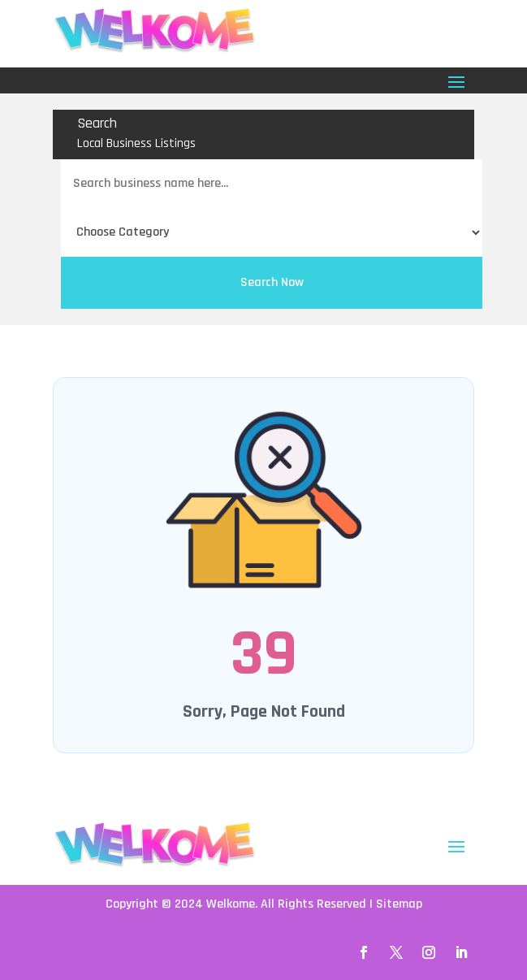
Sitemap (399, 904)
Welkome (231, 904)
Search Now (272, 282)
